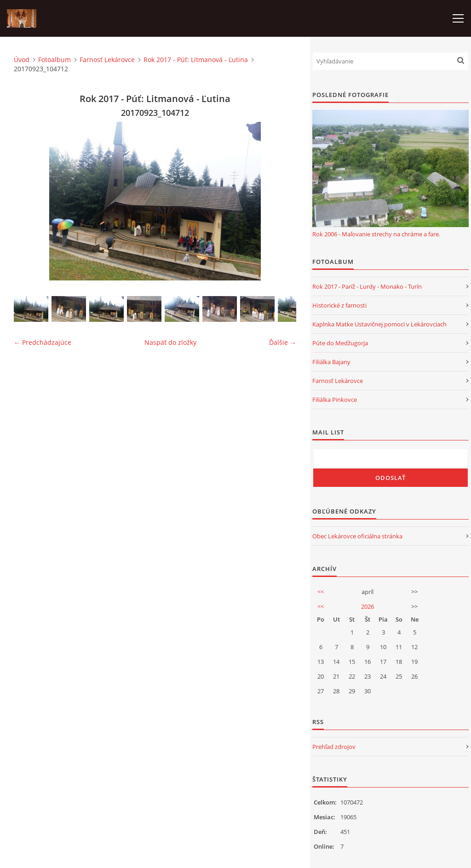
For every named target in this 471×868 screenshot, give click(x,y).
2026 (368, 606)
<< (321, 592)
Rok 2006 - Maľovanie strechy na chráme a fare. (376, 234)
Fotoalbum (55, 60)
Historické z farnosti (339, 305)
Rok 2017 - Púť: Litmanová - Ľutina (196, 60)
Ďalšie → (283, 342)
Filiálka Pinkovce (335, 400)
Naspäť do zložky (170, 342)
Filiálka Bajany (331, 362)
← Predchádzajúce (43, 342)
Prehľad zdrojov (334, 747)
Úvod (22, 60)
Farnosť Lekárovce (107, 60)
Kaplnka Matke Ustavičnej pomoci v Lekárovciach (379, 324)
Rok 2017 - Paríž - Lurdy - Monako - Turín (367, 286)
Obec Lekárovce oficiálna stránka (357, 536)
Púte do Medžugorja (340, 343)
